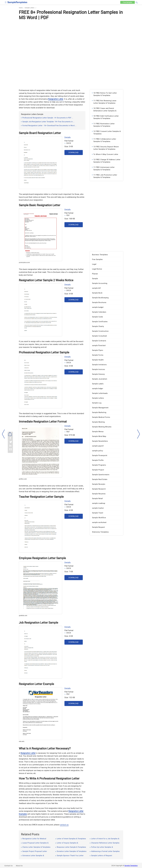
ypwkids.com (23, 616)
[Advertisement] (71, 37)
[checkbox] (6, 2)
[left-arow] (3, 434)
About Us (19, 866)
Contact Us (8, 866)
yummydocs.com (24, 263)
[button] (137, 2)
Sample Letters (30, 8)
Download (74, 153)
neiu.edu (22, 741)
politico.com (23, 479)
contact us (64, 825)
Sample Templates (131, 866)
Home (21, 8)
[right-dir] (139, 434)
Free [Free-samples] (127, 2)
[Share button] (10, 434)
